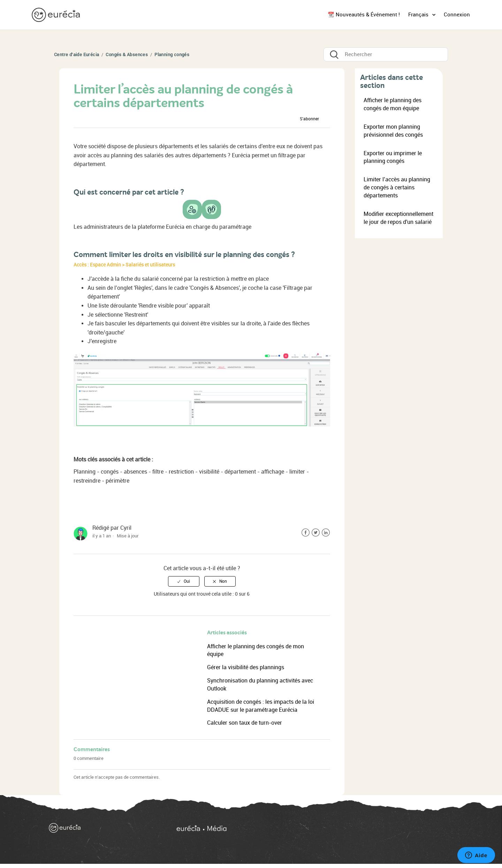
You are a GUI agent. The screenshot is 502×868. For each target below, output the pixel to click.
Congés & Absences (127, 55)
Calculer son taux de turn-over (245, 723)
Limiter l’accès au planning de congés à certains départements (397, 187)
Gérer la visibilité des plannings (246, 667)
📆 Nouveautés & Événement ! (364, 15)
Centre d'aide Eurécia (77, 55)
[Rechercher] (386, 54)
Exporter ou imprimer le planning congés (393, 157)
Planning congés (172, 55)
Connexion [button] (457, 15)
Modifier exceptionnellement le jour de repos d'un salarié (398, 218)
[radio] (184, 581)
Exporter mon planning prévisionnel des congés (393, 131)
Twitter (316, 533)
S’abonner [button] (309, 119)
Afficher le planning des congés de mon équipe (393, 104)
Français (419, 15)
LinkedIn (326, 533)
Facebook (306, 533)
